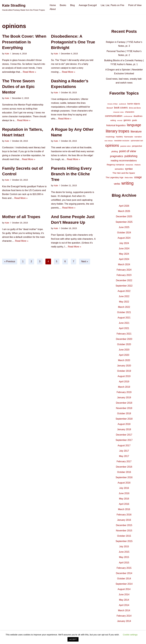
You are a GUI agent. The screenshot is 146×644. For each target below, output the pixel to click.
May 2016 (124, 500)
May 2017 (124, 458)
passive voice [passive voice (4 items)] (125, 146)
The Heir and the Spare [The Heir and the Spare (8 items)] (124, 173)
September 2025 (124, 222)
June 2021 (124, 324)
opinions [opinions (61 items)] (112, 146)
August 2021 (124, 319)
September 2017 (124, 441)
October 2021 (124, 313)
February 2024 (124, 270)
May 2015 (124, 559)
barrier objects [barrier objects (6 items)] (134, 104)
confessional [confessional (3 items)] (128, 117)
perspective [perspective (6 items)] (137, 146)
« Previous (10, 262)
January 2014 (124, 623)
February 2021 (124, 335)
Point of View (135, 5)
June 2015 (124, 554)
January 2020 (124, 367)
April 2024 (124, 260)
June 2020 (124, 351)
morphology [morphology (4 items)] (110, 137)
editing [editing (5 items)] (113, 121)
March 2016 (124, 511)
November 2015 (124, 532)
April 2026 (124, 206)
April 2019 (124, 383)
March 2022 (124, 308)
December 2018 (124, 404)
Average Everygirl (88, 5)
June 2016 (124, 495)
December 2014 (124, 575)
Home (53, 5)
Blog (72, 5)
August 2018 (124, 426)
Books (63, 5)
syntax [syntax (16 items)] (129, 169)
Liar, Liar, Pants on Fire (113, 5)
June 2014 (124, 597)
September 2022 (124, 287)
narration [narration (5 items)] (138, 137)
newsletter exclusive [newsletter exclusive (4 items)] (122, 141)
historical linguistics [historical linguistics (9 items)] (116, 126)
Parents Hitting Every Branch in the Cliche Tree (71, 174)
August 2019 (124, 377)
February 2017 (124, 463)
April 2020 (124, 356)
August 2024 (124, 238)
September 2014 (124, 586)
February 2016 (124, 516)
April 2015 (124, 564)
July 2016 (124, 490)
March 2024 (124, 265)
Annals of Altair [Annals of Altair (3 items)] (113, 104)
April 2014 (124, 607)
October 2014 (124, 580)
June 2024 (124, 249)
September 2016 (124, 479)
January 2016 (124, 522)
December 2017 (124, 436)
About (53, 9)
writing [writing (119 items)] (127, 184)
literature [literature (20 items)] (136, 132)
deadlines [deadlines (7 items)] (138, 116)
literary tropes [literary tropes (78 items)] (117, 132)
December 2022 (124, 281)
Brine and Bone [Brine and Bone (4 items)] (135, 108)
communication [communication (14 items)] (114, 116)
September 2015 (124, 543)
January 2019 (124, 399)
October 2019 (124, 372)
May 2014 (124, 602)
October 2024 (124, 233)
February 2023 (124, 276)
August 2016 (124, 484)
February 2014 (124, 618)
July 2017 (124, 452)
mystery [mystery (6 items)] (119, 137)
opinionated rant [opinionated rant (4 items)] (137, 141)
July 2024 (124, 244)
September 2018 (124, 420)
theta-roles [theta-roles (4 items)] (129, 178)
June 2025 (124, 228)
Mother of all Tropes (21, 217)
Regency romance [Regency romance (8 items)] (115, 165)
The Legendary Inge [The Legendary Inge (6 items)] (114, 178)
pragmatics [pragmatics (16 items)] (117, 157)
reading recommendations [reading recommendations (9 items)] (124, 161)
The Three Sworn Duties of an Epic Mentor (18, 87)
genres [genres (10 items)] (127, 120)
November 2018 (124, 409)
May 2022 (124, 303)
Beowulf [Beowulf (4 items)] (110, 108)
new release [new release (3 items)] (109, 141)
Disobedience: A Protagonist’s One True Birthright (73, 42)
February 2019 (124, 393)
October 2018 (124, 415)
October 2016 (124, 474)
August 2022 (124, 292)
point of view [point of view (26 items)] (128, 152)
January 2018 (124, 431)
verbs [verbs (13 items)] (117, 184)
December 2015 (124, 527)
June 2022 (124, 297)
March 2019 (124, 388)
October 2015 (124, 538)
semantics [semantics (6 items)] (119, 169)
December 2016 (124, 468)
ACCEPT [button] (73, 639)
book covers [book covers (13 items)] (121, 108)
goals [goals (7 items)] (135, 121)
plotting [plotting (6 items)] (115, 152)
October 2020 (124, 345)
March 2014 (124, 612)
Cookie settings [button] (130, 635)
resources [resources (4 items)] (129, 165)
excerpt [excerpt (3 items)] (120, 121)
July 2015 (124, 548)
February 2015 (124, 570)
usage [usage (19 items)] (138, 178)
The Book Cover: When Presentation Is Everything (24, 42)
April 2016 (124, 506)
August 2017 (124, 447)
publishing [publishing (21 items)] (131, 157)
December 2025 (124, 217)
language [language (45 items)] (134, 125)
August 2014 (124, 591)
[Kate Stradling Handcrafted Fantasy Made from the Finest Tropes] (23, 7)
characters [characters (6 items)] (130, 112)
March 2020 (124, 361)
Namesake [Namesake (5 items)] (129, 137)
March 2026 (124, 212)
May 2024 (124, 255)
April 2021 (124, 329)
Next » (85, 262)
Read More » (30, 72)
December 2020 (124, 340)
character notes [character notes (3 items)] (118, 112)
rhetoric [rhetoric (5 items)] (138, 165)
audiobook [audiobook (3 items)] (123, 104)
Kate (7, 54)
